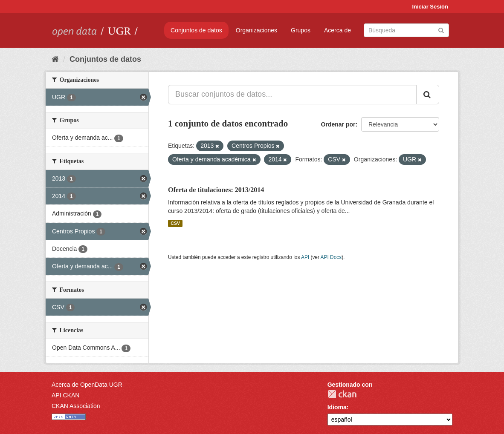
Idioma (337, 407)
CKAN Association (76, 406)
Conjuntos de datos (196, 30)
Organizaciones (256, 30)
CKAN (342, 394)
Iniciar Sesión (430, 7)
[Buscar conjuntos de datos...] (292, 95)
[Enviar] (441, 30)
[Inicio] (55, 59)
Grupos (301, 30)
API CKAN (65, 395)
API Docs (331, 257)
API (305, 257)
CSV (175, 223)
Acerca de (337, 30)
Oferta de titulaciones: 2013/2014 (216, 190)
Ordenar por (338, 124)
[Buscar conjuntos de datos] (406, 30)
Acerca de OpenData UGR (87, 385)
